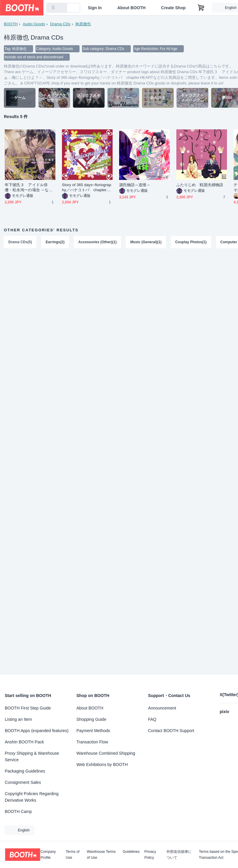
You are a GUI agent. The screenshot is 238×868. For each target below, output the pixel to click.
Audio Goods (34, 24)
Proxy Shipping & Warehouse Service (32, 756)
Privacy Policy (150, 855)
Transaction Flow (92, 742)
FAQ (152, 719)
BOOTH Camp (18, 812)
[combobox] (57, 8)
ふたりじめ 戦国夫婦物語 (200, 185)
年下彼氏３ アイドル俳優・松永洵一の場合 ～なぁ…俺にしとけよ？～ (27, 187)
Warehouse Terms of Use (101, 855)
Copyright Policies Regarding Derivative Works (32, 797)
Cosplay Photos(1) (191, 242)
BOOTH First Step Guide (28, 708)
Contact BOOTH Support (171, 731)
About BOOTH (132, 8)
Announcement (162, 708)
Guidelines (131, 852)
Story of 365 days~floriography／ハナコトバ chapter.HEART (87, 187)
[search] (61, 8)
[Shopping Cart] (201, 8)
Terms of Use (73, 855)
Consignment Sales (23, 782)
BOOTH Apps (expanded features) (37, 731)
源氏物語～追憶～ (135, 185)
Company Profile (48, 855)
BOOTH (11, 24)
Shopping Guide (91, 719)
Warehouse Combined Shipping (106, 753)
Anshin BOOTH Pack (24, 742)
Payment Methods (93, 731)
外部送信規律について (179, 855)
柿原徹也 (83, 24)
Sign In (95, 8)
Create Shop (173, 8)
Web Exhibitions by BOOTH (102, 765)
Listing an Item (18, 719)
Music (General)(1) (146, 242)
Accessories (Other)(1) (98, 242)
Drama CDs (60, 24)
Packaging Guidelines (25, 771)
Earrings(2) (55, 242)
